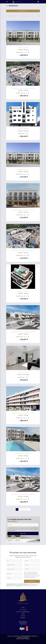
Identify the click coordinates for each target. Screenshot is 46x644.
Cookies (20, 637)
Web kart (26, 637)
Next (38, 33)
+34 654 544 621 (23, 623)
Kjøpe (23, 614)
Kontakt (23, 618)
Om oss (23, 616)
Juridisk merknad (26, 636)
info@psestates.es (23, 624)
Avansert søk (23, 11)
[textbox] (14, 561)
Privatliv (35, 636)
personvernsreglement (14, 529)
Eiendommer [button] (23, 610)
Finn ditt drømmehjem (23, 612)
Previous (8, 33)
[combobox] (14, 561)
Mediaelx (27, 639)
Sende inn (23, 533)
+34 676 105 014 (23, 621)
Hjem (23, 608)
